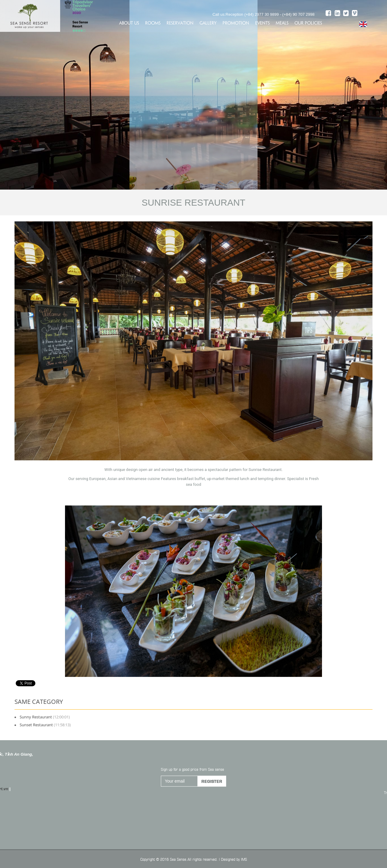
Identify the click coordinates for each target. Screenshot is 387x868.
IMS (244, 859)
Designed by (230, 859)
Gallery (208, 23)
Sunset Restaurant (36, 725)
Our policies (308, 23)
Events (262, 23)
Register (212, 785)
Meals (282, 23)
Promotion (236, 23)
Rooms (153, 23)
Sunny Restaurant (36, 717)
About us (129, 23)
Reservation (180, 23)
